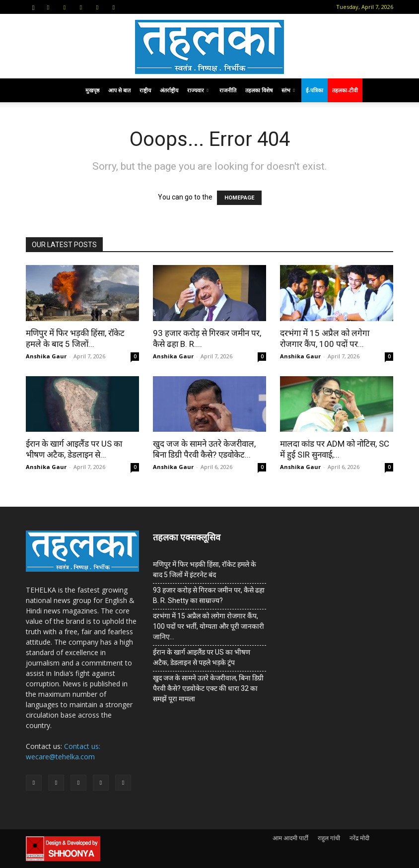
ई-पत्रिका (314, 90)
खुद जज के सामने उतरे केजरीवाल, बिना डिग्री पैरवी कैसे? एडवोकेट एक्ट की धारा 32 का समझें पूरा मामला (208, 688)
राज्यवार (198, 90)
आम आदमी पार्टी (290, 838)
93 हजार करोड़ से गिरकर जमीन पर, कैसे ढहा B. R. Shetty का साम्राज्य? (209, 595)
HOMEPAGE (239, 198)
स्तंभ (288, 90)
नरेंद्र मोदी (359, 838)
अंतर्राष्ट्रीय (169, 90)
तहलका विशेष (259, 90)
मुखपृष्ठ (92, 90)
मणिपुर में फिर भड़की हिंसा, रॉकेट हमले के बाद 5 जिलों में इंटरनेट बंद (205, 569)
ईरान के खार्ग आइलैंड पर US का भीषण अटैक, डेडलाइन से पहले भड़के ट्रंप (202, 657)
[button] (33, 7)
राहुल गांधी (329, 838)
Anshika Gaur (46, 356)
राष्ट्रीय (145, 90)
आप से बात (119, 90)
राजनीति (228, 90)
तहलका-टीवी (345, 90)
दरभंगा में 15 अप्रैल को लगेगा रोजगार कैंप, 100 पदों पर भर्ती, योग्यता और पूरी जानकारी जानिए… (209, 626)
